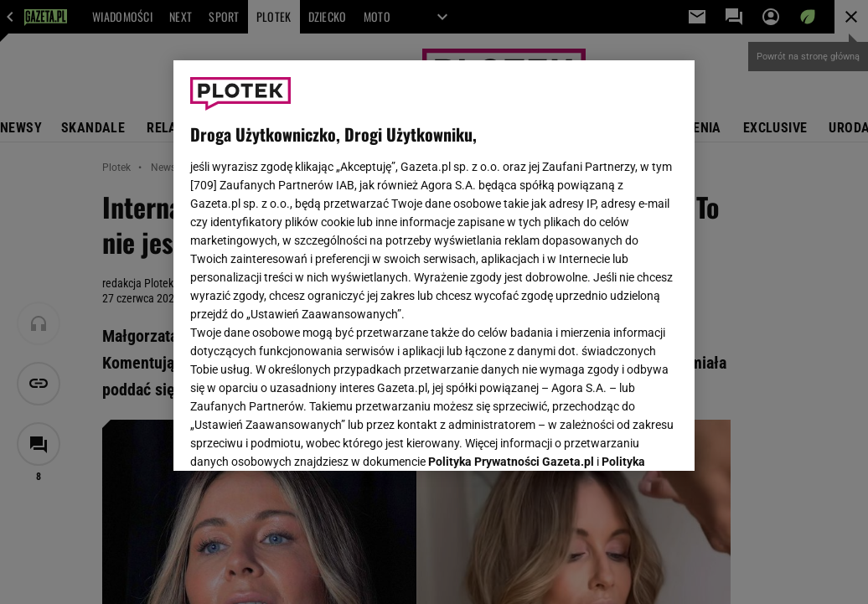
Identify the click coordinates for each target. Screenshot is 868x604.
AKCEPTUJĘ (621, 438)
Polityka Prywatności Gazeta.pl (511, 249)
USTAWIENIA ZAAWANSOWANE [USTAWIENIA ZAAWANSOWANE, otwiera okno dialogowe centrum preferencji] (300, 437)
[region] (434, 266)
